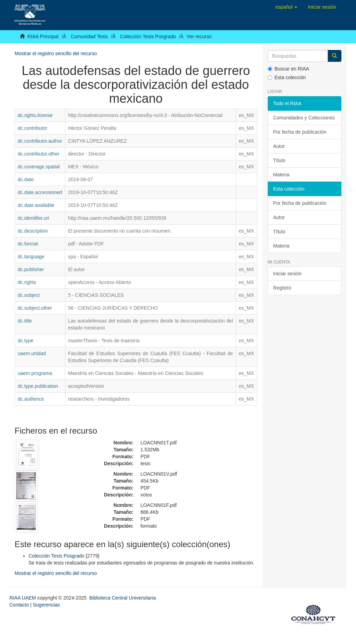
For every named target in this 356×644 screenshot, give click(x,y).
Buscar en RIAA (289, 69)
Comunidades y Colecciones (304, 118)
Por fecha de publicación (300, 132)
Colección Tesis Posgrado (148, 36)
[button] (286, 7)
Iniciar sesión (288, 274)
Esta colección (287, 77)
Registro (282, 288)
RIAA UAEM (23, 598)
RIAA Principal (43, 36)
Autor (279, 146)
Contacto (19, 605)
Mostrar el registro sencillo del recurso (56, 53)
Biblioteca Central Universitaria (123, 598)
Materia (281, 175)
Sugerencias (46, 605)
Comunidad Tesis (89, 36)
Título (279, 160)
